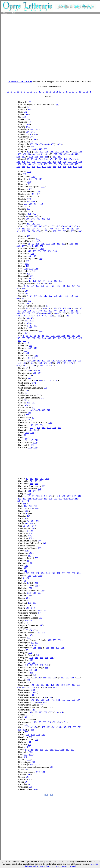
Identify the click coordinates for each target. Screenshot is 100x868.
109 (37, 685)
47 (28, 521)
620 (49, 167)
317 (18, 229)
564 (38, 735)
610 (40, 154)
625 (54, 167)
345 (38, 360)
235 (30, 576)
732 (26, 757)
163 (58, 685)
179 (31, 129)
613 (38, 239)
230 (38, 573)
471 (35, 164)
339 (79, 496)
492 (35, 214)
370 (40, 311)
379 (48, 700)
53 (30, 256)
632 (80, 231)
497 (38, 194)
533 (40, 498)
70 (45, 697)
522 (23, 231)
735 (35, 447)
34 (25, 496)
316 (77, 226)
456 (25, 164)
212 (26, 112)
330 (42, 144)
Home (5, 13)
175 (46, 226)
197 (51, 226)
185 (28, 608)
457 (79, 286)
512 (33, 224)
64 (35, 139)
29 (32, 159)
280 (29, 182)
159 (37, 479)
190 (75, 308)
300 (28, 219)
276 (29, 338)
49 (32, 727)
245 (29, 595)
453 (68, 286)
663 (74, 360)
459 (67, 152)
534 (56, 164)
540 (40, 149)
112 (30, 301)
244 (48, 573)
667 (25, 363)
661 (60, 640)
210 (31, 189)
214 (34, 162)
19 (30, 281)
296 (28, 216)
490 (25, 154)
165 (76, 159)
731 (32, 276)
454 (36, 269)
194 (33, 528)
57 (28, 638)
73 (26, 769)
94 (31, 630)
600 (30, 154)
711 (29, 413)
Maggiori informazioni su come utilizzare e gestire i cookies (62, 865)
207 (29, 162)
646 (80, 167)
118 (47, 685)
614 (39, 167)
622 (73, 750)
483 (62, 229)
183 (38, 191)
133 (45, 159)
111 (28, 410)
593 (27, 732)
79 (31, 308)
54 (40, 159)
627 (56, 154)
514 (78, 229)
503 (44, 702)
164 (29, 742)
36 (35, 336)
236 (28, 224)
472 (58, 244)
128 (30, 226)
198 (63, 685)
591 (64, 360)
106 (32, 254)
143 (60, 159)
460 (30, 164)
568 (76, 296)
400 (54, 338)
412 (31, 269)
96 (26, 571)
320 (39, 370)
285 (35, 373)
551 (47, 231)
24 (31, 428)
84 (39, 336)
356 (28, 132)
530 (51, 164)
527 (18, 288)
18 (28, 159)
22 (27, 308)
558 (60, 231)
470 (27, 551)
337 (69, 727)
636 (71, 154)
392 (43, 219)
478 (27, 119)
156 (71, 159)
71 (33, 496)
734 (29, 107)
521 (18, 231)
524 (29, 231)
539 (23, 288)
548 (52, 750)
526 (34, 231)
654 (36, 157)
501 (27, 321)
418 (48, 244)
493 (23, 246)
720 (50, 423)
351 (55, 722)
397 (30, 102)
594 (59, 428)
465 (37, 484)
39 (33, 244)
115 (28, 735)
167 (38, 241)
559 (18, 167)
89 (30, 179)
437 (33, 410)
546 (71, 164)
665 (45, 251)
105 (38, 244)
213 (27, 573)
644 (40, 541)
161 (26, 508)
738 (37, 740)
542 (39, 687)
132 (34, 256)
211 (30, 149)
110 (42, 685)
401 (37, 665)
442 (44, 229)
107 (30, 635)
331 (35, 311)
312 (31, 278)
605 (47, 144)
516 (48, 306)
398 (40, 576)
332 (51, 296)
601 (51, 498)
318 (50, 722)
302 (34, 383)
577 (39, 395)
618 (34, 645)
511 (69, 573)
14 (27, 513)
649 (27, 333)
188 (70, 308)
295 (69, 226)
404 (44, 428)
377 (26, 620)
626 (39, 313)
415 (45, 311)
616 (32, 730)
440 (30, 498)
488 (80, 152)
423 (53, 286)
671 (39, 224)
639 (70, 167)
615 (44, 167)
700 (55, 251)
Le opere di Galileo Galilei (20, 82)
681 (67, 316)
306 (35, 134)
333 (64, 573)
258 (29, 184)
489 (20, 154)
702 (31, 538)
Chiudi (73, 866)
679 (52, 316)
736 (57, 104)
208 (28, 124)
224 (39, 162)
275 (43, 186)
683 (43, 772)
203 (26, 204)
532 (20, 341)
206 (52, 152)
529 (45, 164)
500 (61, 311)
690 (50, 251)
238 (30, 134)
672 (52, 144)
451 (57, 152)
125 (53, 336)
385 (30, 221)
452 (62, 152)
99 (35, 296)
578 (54, 640)
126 (35, 281)
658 (47, 157)
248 (25, 311)
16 (32, 142)
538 (32, 321)
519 (33, 735)
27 (31, 296)
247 (44, 162)
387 (25, 498)
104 (39, 428)
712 (27, 523)
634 (29, 323)
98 (32, 425)
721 (30, 588)
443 (53, 244)
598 (49, 677)
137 (50, 159)
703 (27, 415)
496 (33, 194)
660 (45, 149)
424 (29, 516)
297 (35, 216)
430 (51, 311)
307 (54, 162)
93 (39, 308)
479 (31, 506)
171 (29, 420)
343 (44, 338)
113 (48, 336)
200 (42, 152)
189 (49, 727)
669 (65, 313)
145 (40, 296)
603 (29, 199)
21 (26, 351)
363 (34, 526)
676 (39, 316)
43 (29, 122)
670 (72, 313)
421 (49, 219)
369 (60, 281)
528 (76, 311)
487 (75, 152)
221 (33, 573)
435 (29, 172)
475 (38, 410)
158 (32, 144)
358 (29, 273)
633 (39, 610)
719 (29, 501)
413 (31, 628)
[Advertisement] (30, 46)
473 (64, 244)
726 (29, 494)
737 (78, 677)
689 (29, 556)
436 (58, 286)
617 (30, 211)
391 (61, 296)
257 (18, 338)
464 (31, 430)
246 (37, 700)
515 (49, 428)
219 (52, 767)
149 (41, 226)
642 (18, 157)
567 (54, 360)
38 (28, 360)
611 (48, 154)
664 (40, 251)
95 (41, 259)
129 (36, 226)
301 (33, 219)
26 (29, 244)
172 (29, 152)
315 (31, 658)
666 (49, 313)
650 (23, 157)
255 (32, 433)
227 (41, 331)
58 (36, 727)
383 (29, 209)
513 (72, 229)
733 (40, 491)
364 (80, 162)
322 (38, 147)
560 (67, 750)
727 (25, 341)
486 (76, 244)
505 (79, 685)
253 (74, 336)
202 (42, 479)
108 (32, 685)
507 (75, 338)
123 (24, 117)
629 (33, 710)
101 (49, 308)
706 (79, 700)
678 (44, 316)
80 (27, 479)
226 (30, 447)
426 (29, 236)
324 (37, 144)
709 (47, 479)
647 (40, 613)
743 (47, 665)
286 (34, 370)
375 (31, 508)
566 (72, 231)
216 (51, 496)
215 (59, 226)
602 (35, 154)
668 (57, 313)
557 (54, 231)
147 (45, 543)
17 (27, 336)
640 (76, 154)
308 (60, 162)
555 (76, 164)
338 (42, 658)
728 (40, 489)
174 (45, 281)
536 (61, 164)
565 (23, 167)
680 (60, 316)
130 (36, 425)
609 (26, 400)
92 (35, 308)
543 (66, 164)
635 (66, 154)
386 (24, 174)
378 (32, 620)
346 (38, 219)
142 (55, 159)
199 (36, 152)
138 (30, 109)
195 (27, 433)
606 (30, 536)
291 (49, 162)
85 (28, 286)
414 (39, 229)
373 (38, 546)
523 (40, 164)
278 (29, 201)
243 (64, 226)
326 (36, 658)
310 (30, 653)
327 (74, 496)
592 (29, 167)
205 (47, 152)
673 (60, 144)
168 (65, 308)
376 (56, 296)
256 (31, 346)
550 (39, 231)
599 (39, 593)
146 (66, 159)
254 (79, 336)
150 (26, 269)
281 (33, 177)
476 (31, 553)
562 (28, 127)
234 (29, 593)
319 (65, 162)
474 (39, 283)
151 (30, 380)
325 (39, 338)
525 (31, 246)
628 (61, 154)
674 (26, 316)
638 (39, 548)
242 (63, 336)
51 (28, 561)
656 (27, 114)
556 (63, 700)
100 (44, 308)
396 (34, 201)
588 (59, 360)
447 (40, 179)
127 (40, 281)
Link (14, 13)
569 (49, 640)
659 (54, 157)
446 (60, 338)
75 (27, 650)
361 (33, 132)
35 (26, 518)
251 (33, 147)
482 (57, 229)
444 (56, 311)
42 (32, 318)
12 (26, 531)
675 (31, 316)
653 (31, 157)
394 (34, 229)
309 (45, 722)
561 (50, 707)
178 (28, 266)
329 (30, 311)
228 (30, 328)
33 (29, 677)
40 (36, 159)
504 (67, 229)
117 (25, 226)
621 (37, 129)
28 (30, 779)
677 (27, 293)
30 (28, 318)
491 (29, 214)
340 (35, 380)
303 (41, 618)
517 (36, 196)
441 (35, 149)
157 (60, 308)
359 (75, 162)
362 (60, 722)
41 (29, 496)
